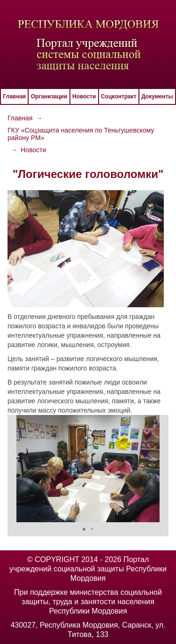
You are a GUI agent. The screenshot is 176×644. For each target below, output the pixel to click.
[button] (160, 468)
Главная (14, 96)
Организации (49, 96)
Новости (84, 96)
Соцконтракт (119, 96)
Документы (157, 96)
